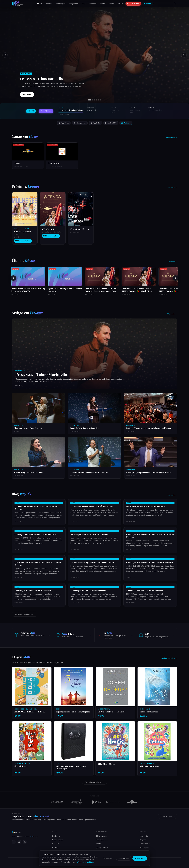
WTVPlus (93, 4)
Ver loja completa (95, 782)
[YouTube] (19, 842)
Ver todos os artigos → (25, 614)
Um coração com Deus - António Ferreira (89, 534)
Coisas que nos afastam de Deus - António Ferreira (149, 562)
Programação (58, 840)
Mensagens (61, 4)
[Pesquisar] (175, 4)
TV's (121, 4)
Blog (84, 4)
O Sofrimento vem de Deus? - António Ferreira (92, 506)
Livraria (111, 4)
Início (40, 4)
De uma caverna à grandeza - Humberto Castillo (92, 562)
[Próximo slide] (184, 55)
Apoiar (148, 4)
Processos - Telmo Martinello (41, 79)
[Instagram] (25, 842)
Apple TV (95, 123)
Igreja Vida (20, 370)
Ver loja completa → (169, 658)
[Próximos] (176, 278)
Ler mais (27, 95)
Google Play (80, 123)
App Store (64, 123)
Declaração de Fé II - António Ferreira (88, 591)
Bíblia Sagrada (102, 836)
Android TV (111, 123)
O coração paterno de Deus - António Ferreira (36, 534)
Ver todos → (172, 188)
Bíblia (103, 4)
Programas (74, 4)
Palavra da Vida (102, 840)
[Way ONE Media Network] (29, 832)
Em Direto (134, 4)
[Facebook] (14, 842)
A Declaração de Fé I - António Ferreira (145, 591)
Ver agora (46, 111)
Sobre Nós (144, 836)
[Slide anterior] (5, 55)
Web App (126, 123)
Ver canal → (173, 262)
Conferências (145, 844)
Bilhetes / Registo (23, 241)
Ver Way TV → (172, 137)
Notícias (49, 4)
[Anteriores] (13, 278)
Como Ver (56, 851)
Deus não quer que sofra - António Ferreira (146, 506)
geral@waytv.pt (102, 848)
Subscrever (167, 816)
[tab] (90, 100)
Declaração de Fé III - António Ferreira (33, 591)
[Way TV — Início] (17, 4)
